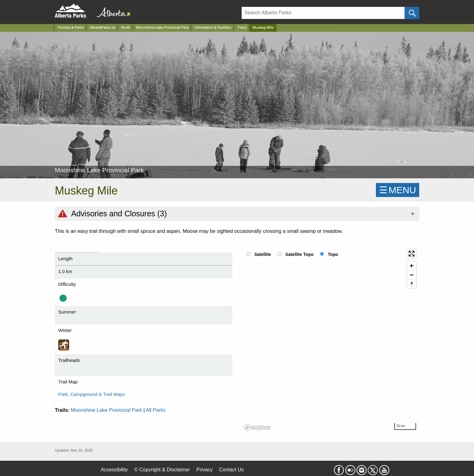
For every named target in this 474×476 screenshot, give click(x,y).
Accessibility (114, 470)
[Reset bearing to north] (412, 284)
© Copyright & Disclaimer (162, 470)
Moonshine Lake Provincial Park (107, 410)
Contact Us (231, 470)
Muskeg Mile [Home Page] (263, 28)
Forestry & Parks (71, 28)
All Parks (156, 410)
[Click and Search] (412, 13)
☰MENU (398, 190)
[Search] (323, 13)
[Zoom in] (412, 266)
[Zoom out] (412, 275)
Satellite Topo (299, 254)
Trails (242, 28)
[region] (330, 339)
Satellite (263, 254)
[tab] (237, 214)
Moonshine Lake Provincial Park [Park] (162, 28)
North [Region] (126, 28)
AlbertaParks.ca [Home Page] (103, 28)
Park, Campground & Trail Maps (91, 394)
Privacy (204, 470)
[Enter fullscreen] (412, 254)
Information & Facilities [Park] (213, 28)
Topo (333, 254)
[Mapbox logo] (257, 428)
